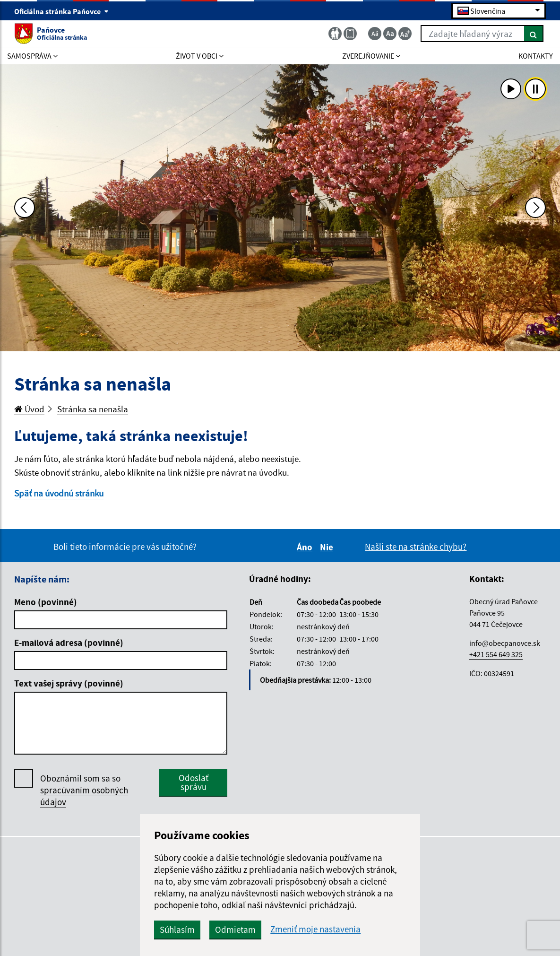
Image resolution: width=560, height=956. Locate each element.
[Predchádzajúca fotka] (25, 208)
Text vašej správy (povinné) (69, 683)
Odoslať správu (194, 782)
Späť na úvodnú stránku (59, 493)
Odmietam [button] (235, 930)
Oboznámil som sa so (84, 790)
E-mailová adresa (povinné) (69, 643)
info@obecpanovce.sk (505, 643)
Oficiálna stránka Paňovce (61, 11)
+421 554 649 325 (496, 654)
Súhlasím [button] (177, 930)
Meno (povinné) (46, 602)
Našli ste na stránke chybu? (416, 547)
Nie (328, 547)
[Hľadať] (534, 34)
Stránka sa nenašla (93, 409)
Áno (306, 547)
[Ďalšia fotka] (535, 208)
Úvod (29, 409)
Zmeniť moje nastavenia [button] (315, 929)
